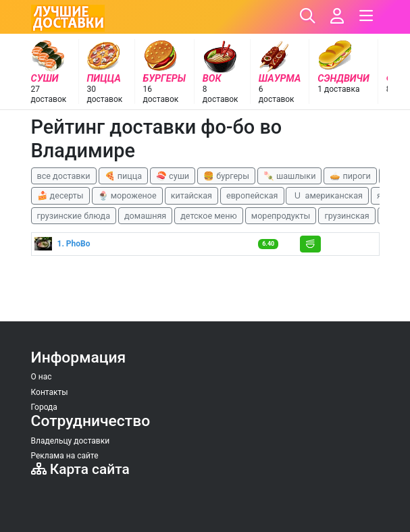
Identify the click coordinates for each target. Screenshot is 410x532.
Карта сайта (80, 469)
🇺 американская (327, 195)
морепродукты (281, 216)
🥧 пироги (350, 176)
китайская (191, 195)
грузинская (347, 216)
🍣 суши (173, 176)
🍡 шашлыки (290, 176)
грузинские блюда (74, 216)
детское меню (209, 216)
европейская (252, 195)
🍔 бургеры (226, 176)
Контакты (50, 392)
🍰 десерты (60, 195)
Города (44, 407)
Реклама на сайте (65, 456)
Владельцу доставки (71, 441)
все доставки (64, 176)
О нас (42, 377)
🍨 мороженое (127, 195)
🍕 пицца (123, 176)
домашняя (145, 216)
